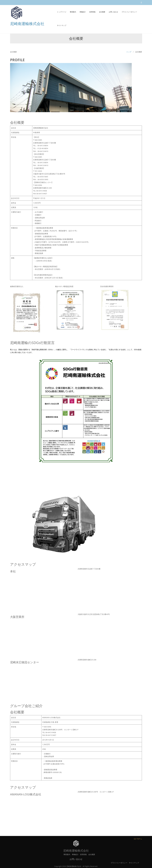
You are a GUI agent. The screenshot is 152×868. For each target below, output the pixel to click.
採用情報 (83, 854)
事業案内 (67, 854)
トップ (129, 52)
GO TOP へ (138, 839)
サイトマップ (134, 863)
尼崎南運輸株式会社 (27, 24)
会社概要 (92, 854)
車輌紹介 (75, 854)
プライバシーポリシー (119, 863)
